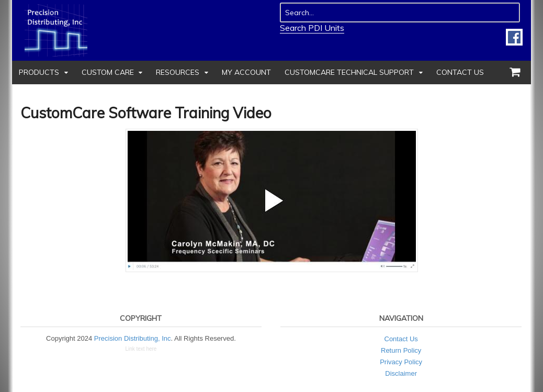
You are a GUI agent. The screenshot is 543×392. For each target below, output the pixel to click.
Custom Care (108, 72)
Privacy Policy (401, 362)
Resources (178, 72)
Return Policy (401, 350)
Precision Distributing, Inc (133, 338)
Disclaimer (401, 373)
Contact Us (460, 72)
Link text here (141, 349)
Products (39, 72)
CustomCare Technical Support (349, 72)
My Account (246, 72)
